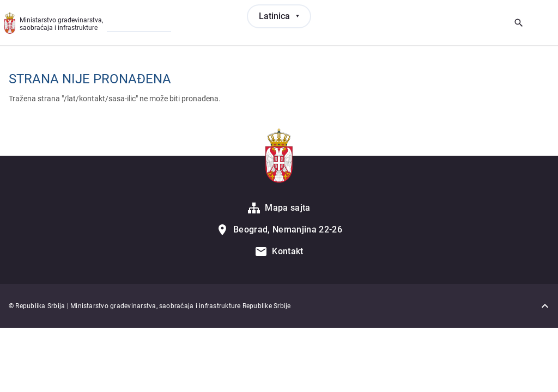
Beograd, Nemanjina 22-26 (288, 229)
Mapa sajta (287, 208)
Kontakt (287, 251)
